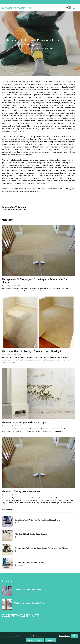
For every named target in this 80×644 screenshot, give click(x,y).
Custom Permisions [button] (35, 640)
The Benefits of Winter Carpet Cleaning (28, 590)
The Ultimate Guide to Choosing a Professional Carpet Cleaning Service (34, 351)
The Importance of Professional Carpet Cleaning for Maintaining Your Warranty (42, 548)
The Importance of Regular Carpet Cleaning (30, 562)
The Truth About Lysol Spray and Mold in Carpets (24, 423)
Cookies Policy (64, 636)
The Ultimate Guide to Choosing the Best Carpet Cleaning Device (37, 520)
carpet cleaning (9, 84)
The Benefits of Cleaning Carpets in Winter (29, 603)
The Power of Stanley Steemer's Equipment (21, 492)
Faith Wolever (32, 48)
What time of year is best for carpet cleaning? (31, 534)
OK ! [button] (75, 636)
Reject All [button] (50, 640)
